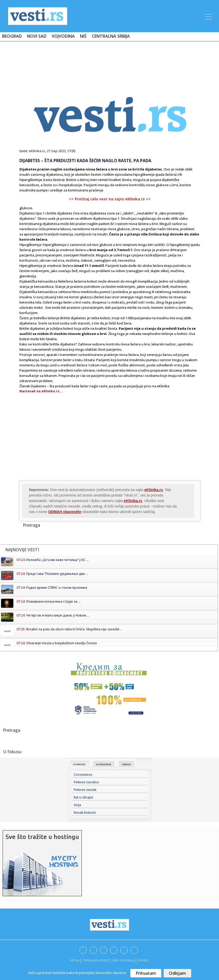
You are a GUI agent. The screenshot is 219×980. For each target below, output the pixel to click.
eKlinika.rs (37, 151)
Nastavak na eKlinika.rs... (41, 391)
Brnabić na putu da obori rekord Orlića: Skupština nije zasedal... (74, 629)
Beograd (12, 36)
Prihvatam (146, 973)
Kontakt (143, 960)
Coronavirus (83, 775)
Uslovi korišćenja (123, 960)
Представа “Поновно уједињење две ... (57, 574)
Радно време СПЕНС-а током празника (57, 588)
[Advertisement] (110, 61)
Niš (83, 36)
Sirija (77, 805)
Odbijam (177, 973)
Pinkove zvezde (85, 790)
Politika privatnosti (95, 960)
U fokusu (79, 764)
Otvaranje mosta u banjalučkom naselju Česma (62, 643)
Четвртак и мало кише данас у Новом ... (58, 615)
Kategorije (104, 764)
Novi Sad (37, 36)
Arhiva (126, 764)
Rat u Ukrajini (83, 797)
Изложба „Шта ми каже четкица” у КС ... (57, 560)
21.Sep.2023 (56, 151)
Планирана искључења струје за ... (53, 601)
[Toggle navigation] (208, 16)
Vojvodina (63, 36)
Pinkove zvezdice (86, 782)
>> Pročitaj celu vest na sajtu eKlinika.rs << (110, 199)
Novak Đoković (85, 813)
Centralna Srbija (111, 36)
